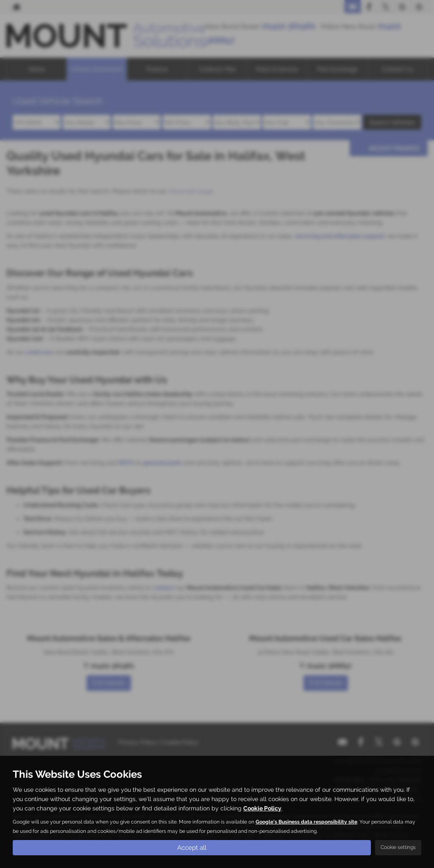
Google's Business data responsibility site (306, 821)
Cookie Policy (262, 808)
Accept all (192, 847)
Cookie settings (398, 847)
